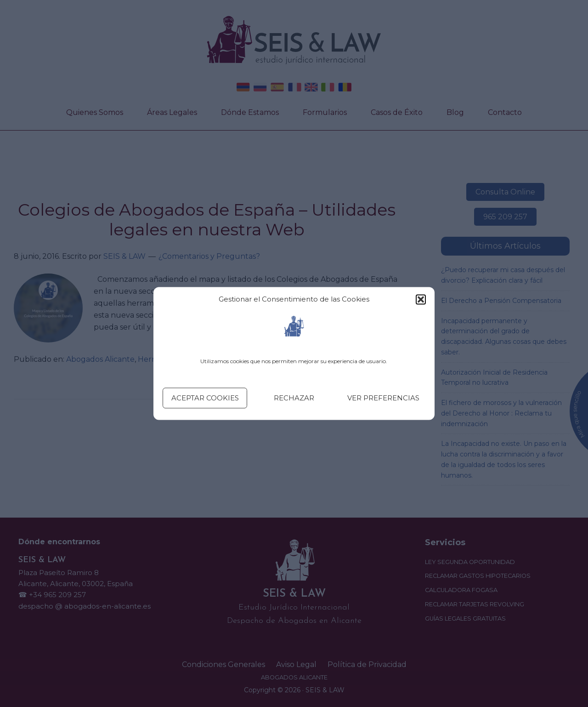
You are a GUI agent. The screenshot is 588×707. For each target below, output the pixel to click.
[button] (421, 300)
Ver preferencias (383, 398)
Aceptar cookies (205, 398)
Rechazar (294, 398)
